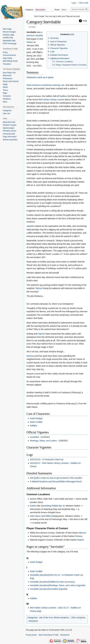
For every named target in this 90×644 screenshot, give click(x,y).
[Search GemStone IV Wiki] (80, 9)
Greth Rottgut (36, 418)
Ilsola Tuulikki (36, 422)
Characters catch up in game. (40, 77)
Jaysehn (30, 226)
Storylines (33, 621)
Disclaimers (65, 635)
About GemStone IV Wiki (48, 635)
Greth (32, 506)
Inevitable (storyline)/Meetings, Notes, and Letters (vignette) (58, 585)
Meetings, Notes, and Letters (43, 441)
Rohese (79, 536)
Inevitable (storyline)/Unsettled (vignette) (49, 589)
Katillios (63, 96)
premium (31, 35)
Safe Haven (35, 516)
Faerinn (41, 334)
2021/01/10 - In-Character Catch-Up (46, 459)
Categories (32, 618)
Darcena (30, 356)
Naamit (80, 540)
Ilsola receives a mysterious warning (43, 85)
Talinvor (39, 288)
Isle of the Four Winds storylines (54, 618)
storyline (39, 35)
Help (85, 21)
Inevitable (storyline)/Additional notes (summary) (52, 582)
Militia (48, 516)
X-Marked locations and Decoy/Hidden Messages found (56, 481)
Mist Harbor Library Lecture (52, 100)
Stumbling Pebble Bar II (53, 506)
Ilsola (32, 499)
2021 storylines (78, 618)
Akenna (82, 533)
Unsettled (34, 437)
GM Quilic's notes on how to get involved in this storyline (56, 478)
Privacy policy (31, 635)
